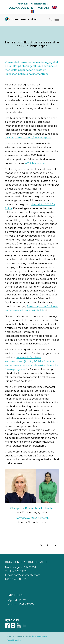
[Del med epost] (56, 545)
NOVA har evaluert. (36, 163)
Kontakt (43, 8)
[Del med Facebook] (34, 545)
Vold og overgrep (21, 8)
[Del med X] (41, 545)
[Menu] (56, 19)
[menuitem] (33, 4)
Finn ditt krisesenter (33, 4)
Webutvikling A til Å (14, 640)
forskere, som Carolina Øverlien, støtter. (28, 138)
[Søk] (49, 19)
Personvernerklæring (40, 636)
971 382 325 (20, 579)
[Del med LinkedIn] (48, 545)
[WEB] (21, 19)
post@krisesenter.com (27, 575)
